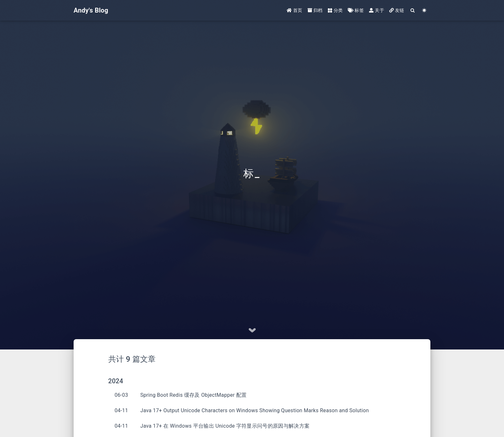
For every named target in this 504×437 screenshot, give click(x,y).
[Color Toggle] (424, 10)
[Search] (413, 10)
